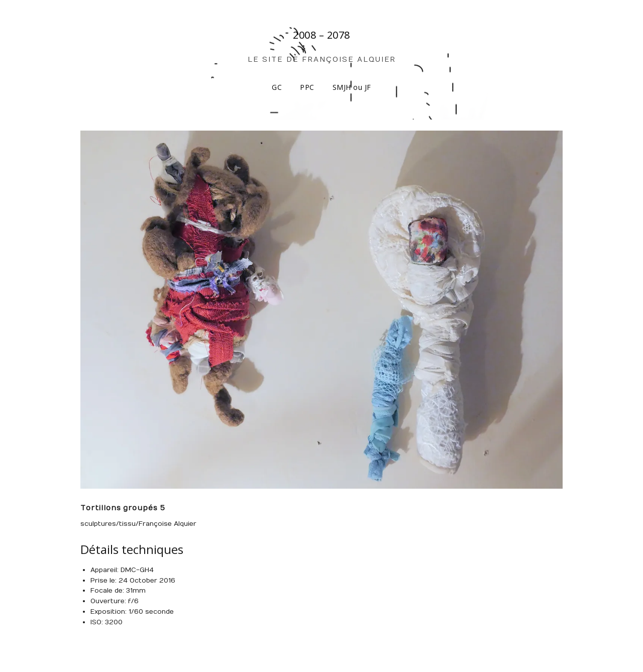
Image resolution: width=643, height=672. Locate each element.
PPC (307, 87)
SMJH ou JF (352, 87)
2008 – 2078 (321, 35)
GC (277, 87)
